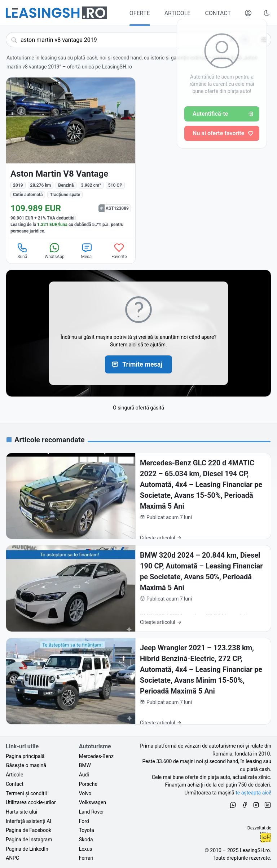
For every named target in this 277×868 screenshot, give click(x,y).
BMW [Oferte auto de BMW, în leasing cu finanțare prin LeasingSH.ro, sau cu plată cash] (85, 765)
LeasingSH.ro (255, 850)
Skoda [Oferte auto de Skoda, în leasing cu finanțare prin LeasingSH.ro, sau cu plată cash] (86, 840)
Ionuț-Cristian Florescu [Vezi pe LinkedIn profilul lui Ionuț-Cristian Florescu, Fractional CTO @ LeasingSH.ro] (265, 837)
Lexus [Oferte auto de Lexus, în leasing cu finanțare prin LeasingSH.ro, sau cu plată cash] (86, 849)
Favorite (119, 251)
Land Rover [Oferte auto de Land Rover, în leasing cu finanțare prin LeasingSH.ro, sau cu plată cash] (92, 812)
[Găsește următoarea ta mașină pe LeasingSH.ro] (56, 13)
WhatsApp (55, 251)
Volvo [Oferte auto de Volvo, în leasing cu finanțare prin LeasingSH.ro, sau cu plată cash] (85, 793)
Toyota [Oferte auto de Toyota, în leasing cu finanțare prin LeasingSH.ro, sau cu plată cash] (87, 830)
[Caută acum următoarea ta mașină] (129, 40)
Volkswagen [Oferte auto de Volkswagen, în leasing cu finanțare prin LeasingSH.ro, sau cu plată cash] (93, 802)
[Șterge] (232, 40)
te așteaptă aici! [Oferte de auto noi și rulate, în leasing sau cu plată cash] (253, 793)
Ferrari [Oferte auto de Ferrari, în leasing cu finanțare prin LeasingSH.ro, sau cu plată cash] (86, 858)
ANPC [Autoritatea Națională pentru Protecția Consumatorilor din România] (12, 858)
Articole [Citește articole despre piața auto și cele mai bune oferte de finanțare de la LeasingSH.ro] (14, 775)
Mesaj (87, 251)
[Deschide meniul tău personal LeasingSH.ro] (248, 13)
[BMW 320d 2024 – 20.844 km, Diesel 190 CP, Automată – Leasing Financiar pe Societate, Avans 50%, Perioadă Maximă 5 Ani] (138, 588)
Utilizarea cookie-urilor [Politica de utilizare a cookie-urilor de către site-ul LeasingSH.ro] (31, 802)
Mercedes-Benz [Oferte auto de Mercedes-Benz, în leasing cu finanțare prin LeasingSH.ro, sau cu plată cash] (96, 756)
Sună (22, 251)
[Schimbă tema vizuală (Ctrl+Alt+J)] (267, 13)
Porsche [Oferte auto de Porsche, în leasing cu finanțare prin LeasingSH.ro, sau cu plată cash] (88, 784)
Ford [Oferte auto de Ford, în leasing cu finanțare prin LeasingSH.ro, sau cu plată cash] (84, 821)
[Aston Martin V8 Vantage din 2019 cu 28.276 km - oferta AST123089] (71, 158)
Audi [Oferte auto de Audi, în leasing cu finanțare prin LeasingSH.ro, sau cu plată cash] (84, 775)
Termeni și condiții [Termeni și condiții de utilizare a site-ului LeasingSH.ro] (26, 793)
